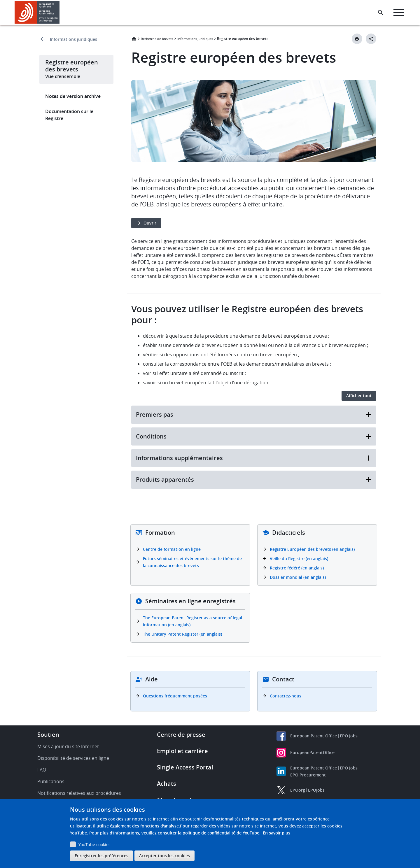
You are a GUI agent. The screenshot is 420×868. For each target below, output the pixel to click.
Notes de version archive (73, 96)
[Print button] (357, 39)
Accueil (134, 39)
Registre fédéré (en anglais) (297, 568)
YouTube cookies (94, 845)
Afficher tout (359, 396)
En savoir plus (276, 833)
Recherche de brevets (157, 39)
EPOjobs (316, 790)
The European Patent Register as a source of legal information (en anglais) (192, 621)
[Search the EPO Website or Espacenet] (381, 13)
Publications (51, 781)
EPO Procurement (308, 775)
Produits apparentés (254, 479)
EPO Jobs (349, 736)
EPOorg (298, 790)
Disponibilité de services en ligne (73, 758)
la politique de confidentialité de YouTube (219, 833)
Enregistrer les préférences (101, 856)
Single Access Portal (185, 767)
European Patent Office (314, 736)
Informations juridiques (73, 39)
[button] (61, 13)
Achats (167, 784)
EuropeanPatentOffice (312, 752)
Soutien (48, 735)
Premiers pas (254, 414)
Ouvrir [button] (150, 223)
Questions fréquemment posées (175, 696)
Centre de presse (181, 735)
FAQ (42, 770)
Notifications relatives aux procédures (79, 793)
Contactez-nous (286, 696)
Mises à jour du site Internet (68, 746)
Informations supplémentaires (254, 458)
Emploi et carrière (182, 751)
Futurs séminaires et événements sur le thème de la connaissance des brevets (192, 562)
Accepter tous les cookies (164, 856)
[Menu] (399, 13)
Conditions (254, 436)
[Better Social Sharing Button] (371, 39)
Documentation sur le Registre (69, 115)
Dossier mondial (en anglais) (298, 577)
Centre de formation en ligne (172, 549)
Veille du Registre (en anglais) (299, 558)
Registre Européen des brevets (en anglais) (312, 549)
